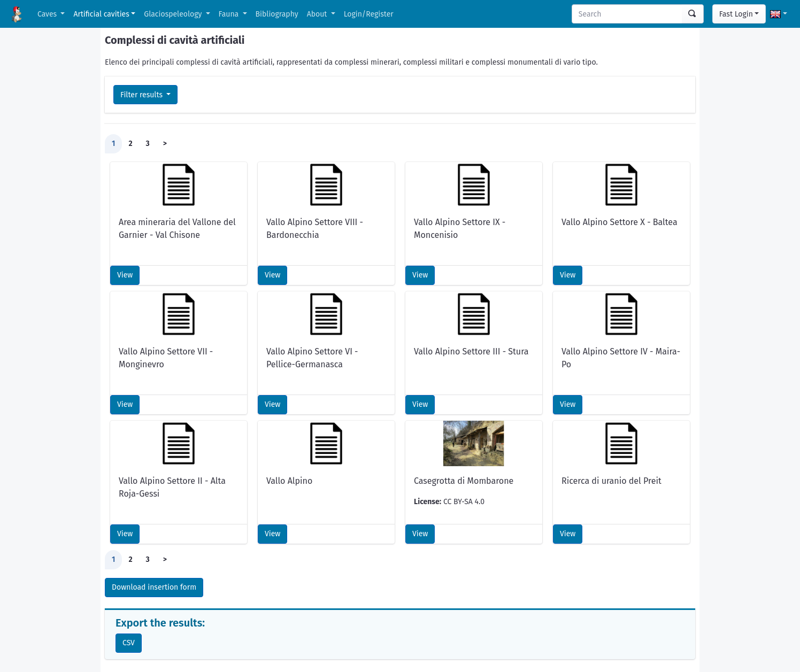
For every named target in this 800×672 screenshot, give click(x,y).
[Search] (627, 14)
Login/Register (369, 14)
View (125, 275)
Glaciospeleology (174, 14)
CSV (129, 643)
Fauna (230, 14)
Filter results (143, 95)
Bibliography (277, 14)
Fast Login (736, 14)
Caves (48, 14)
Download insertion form (154, 587)
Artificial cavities (101, 14)
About (318, 14)
